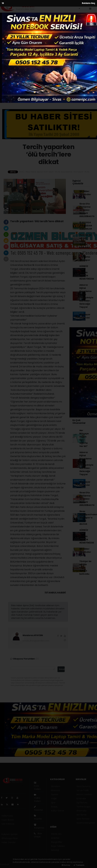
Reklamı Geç (89, 3)
